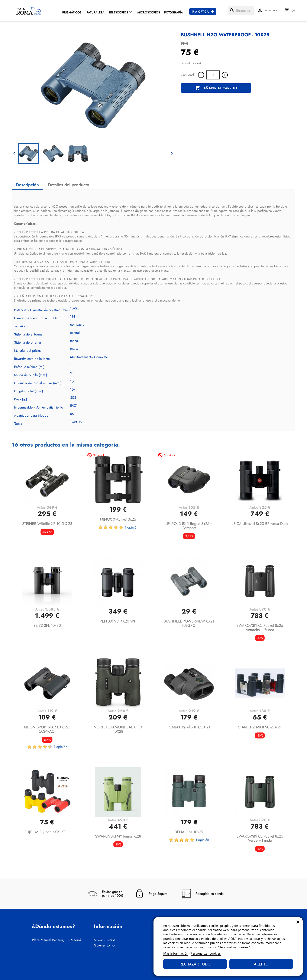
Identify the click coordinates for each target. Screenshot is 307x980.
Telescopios (118, 12)
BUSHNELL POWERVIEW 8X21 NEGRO (189, 623)
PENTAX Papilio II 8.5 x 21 (189, 727)
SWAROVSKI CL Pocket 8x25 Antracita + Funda (260, 628)
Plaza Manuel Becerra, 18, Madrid (56, 940)
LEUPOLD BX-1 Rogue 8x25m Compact (189, 526)
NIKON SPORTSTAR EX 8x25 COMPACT (47, 729)
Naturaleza (95, 12)
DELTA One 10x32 (189, 832)
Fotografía (174, 12)
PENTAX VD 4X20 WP (118, 621)
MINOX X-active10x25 (118, 519)
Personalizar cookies (206, 953)
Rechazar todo (195, 964)
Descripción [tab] (27, 185)
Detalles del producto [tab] (69, 185)
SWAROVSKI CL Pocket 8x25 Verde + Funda (260, 838)
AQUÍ (232, 939)
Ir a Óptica (200, 12)
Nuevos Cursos (104, 940)
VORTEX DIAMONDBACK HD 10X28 (118, 729)
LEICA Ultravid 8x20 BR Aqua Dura (260, 524)
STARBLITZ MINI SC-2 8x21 (260, 727)
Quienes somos (105, 945)
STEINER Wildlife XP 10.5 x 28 (47, 524)
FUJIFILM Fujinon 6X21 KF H (47, 832)
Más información (176, 953)
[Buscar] (241, 11)
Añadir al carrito (216, 88)
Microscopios (149, 12)
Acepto (261, 964)
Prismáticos (72, 12)
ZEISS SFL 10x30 (47, 626)
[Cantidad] (213, 75)
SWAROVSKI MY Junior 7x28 (118, 836)
